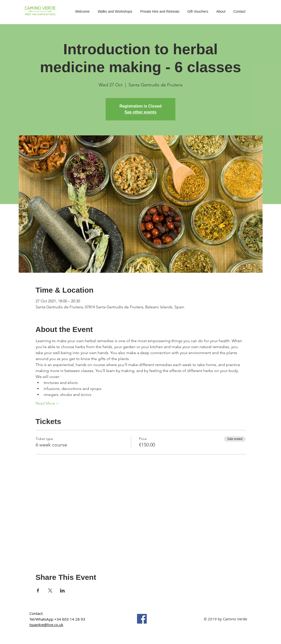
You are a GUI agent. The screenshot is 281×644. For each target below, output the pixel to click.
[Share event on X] (50, 590)
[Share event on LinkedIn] (62, 590)
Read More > (47, 403)
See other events (140, 112)
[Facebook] (142, 619)
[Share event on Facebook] (38, 590)
